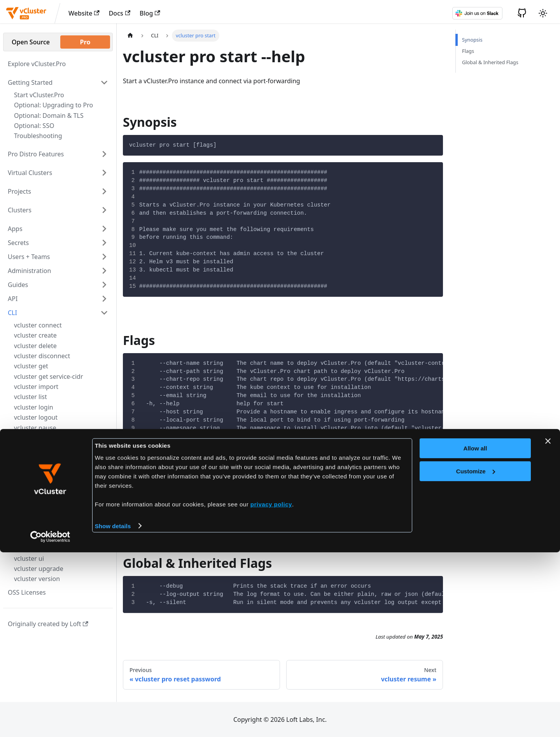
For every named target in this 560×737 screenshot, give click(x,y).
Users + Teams (29, 257)
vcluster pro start (40, 506)
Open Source (31, 42)
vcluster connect (38, 325)
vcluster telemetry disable (52, 538)
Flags (468, 51)
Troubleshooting (38, 136)
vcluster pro (31, 439)
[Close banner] (548, 626)
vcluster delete (35, 346)
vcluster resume (37, 517)
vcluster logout (36, 417)
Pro (85, 42)
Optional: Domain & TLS (49, 116)
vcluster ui (29, 558)
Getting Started (30, 82)
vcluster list (31, 397)
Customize (476, 656)
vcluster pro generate (45, 451)
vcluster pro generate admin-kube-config (56, 466)
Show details (113, 711)
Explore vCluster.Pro (37, 64)
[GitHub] (522, 13)
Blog (150, 13)
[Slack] (477, 13)
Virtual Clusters (30, 173)
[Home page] (130, 36)
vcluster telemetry (40, 528)
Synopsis (472, 40)
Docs (120, 13)
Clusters (20, 210)
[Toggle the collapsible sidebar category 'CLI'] (104, 313)
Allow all (475, 633)
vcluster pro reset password (54, 494)
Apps (15, 229)
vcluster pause (35, 428)
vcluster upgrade (39, 569)
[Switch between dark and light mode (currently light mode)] (543, 13)
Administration (29, 271)
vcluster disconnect (42, 356)
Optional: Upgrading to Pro (53, 105)
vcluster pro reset (39, 481)
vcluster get (31, 366)
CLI (12, 313)
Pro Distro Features (36, 154)
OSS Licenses (27, 592)
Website (84, 13)
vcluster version (37, 579)
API (13, 299)
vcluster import (36, 387)
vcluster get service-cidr (49, 376)
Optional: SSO (34, 126)
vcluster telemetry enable (51, 548)
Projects (19, 191)
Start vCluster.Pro (39, 95)
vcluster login (34, 407)
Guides (18, 285)
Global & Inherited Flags (490, 62)
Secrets (18, 243)
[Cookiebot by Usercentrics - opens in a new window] (50, 722)
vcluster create (35, 335)
